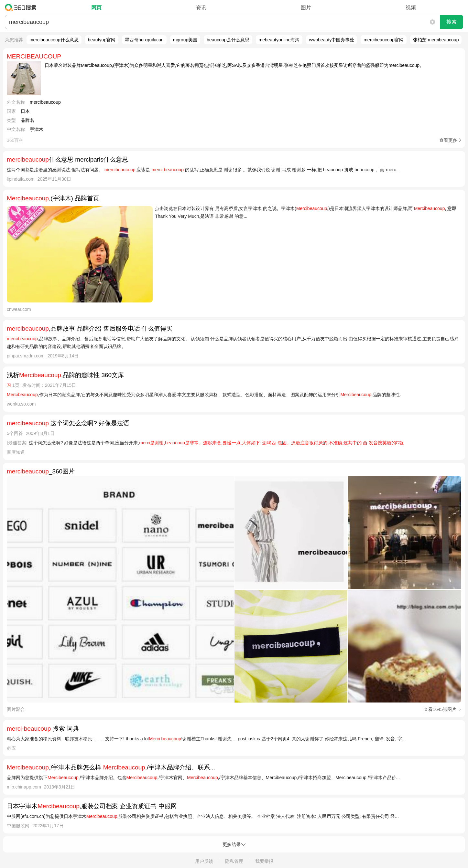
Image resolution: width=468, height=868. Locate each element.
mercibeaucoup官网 (384, 40)
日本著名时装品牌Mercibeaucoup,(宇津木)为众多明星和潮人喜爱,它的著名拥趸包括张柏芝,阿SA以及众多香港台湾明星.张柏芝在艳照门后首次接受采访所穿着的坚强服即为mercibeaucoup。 (234, 65)
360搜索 (22, 7)
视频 (411, 8)
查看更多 (448, 140)
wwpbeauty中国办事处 (332, 40)
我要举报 (264, 861)
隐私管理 (234, 861)
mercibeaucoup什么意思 (54, 40)
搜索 (452, 22)
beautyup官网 (102, 40)
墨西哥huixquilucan (144, 40)
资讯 (201, 8)
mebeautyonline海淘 (279, 40)
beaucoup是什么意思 (228, 40)
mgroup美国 (185, 40)
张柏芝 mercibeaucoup (436, 40)
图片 (306, 8)
